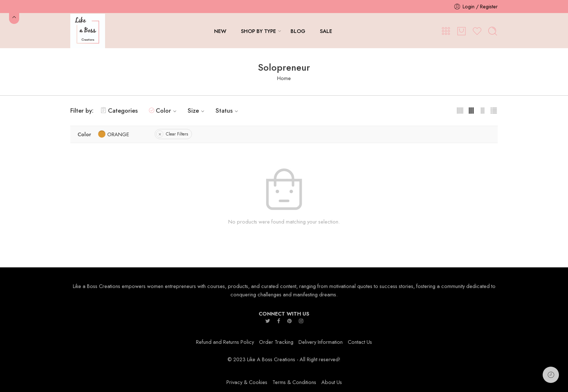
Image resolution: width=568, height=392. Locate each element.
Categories (119, 110)
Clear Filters (177, 134)
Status (228, 110)
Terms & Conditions (294, 382)
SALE (326, 31)
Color (167, 110)
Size (197, 110)
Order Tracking (276, 342)
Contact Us (360, 342)
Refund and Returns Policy (225, 342)
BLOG (298, 31)
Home (284, 78)
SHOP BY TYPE (258, 31)
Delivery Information (321, 342)
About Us (332, 382)
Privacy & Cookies (247, 382)
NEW (220, 31)
